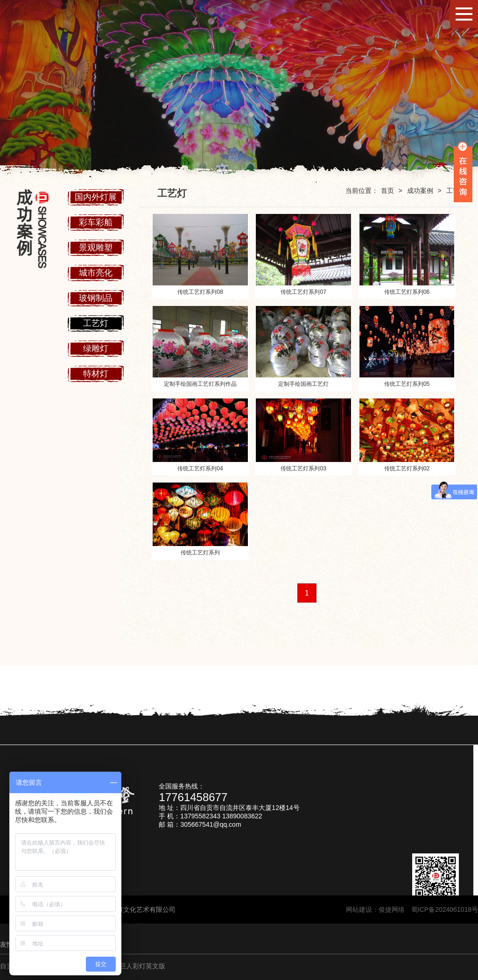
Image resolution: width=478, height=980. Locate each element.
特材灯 (96, 374)
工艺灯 (96, 323)
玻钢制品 (96, 298)
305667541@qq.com (211, 824)
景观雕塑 (96, 248)
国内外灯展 (96, 197)
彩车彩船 (96, 222)
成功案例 (420, 191)
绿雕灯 (96, 348)
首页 (387, 191)
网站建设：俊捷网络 (379, 909)
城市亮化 (96, 273)
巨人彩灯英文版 (142, 966)
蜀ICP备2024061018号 (445, 909)
